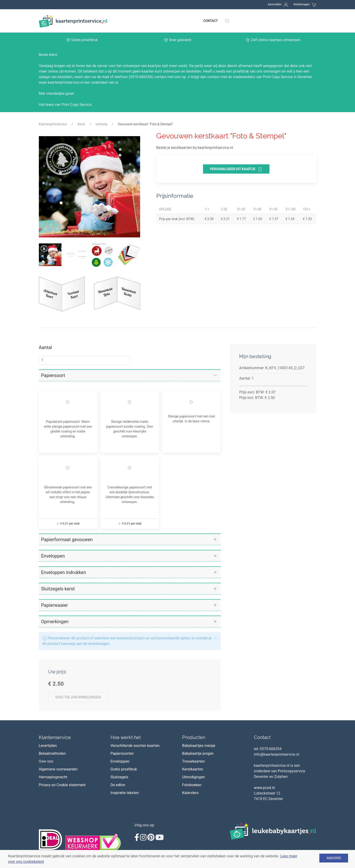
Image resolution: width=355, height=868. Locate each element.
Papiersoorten (122, 753)
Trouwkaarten (194, 761)
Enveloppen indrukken (64, 572)
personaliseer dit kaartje (236, 169)
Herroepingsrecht (53, 777)
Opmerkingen (55, 622)
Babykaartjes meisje (199, 746)
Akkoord (334, 858)
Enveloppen (53, 556)
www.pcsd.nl (264, 788)
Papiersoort (53, 375)
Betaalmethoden (52, 753)
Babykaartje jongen (198, 753)
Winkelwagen (302, 4)
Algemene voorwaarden (58, 769)
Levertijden (48, 746)
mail (106, 77)
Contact (211, 21)
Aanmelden (275, 4)
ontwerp (101, 124)
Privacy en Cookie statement (62, 785)
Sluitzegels (119, 777)
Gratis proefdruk (124, 769)
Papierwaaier (55, 605)
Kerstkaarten (193, 769)
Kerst (81, 124)
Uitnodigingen (194, 777)
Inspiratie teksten (125, 793)
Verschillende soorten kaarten (135, 746)
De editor (118, 785)
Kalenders (190, 793)
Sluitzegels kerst (58, 589)
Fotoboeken (192, 785)
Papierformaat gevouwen (67, 540)
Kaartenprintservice (53, 124)
